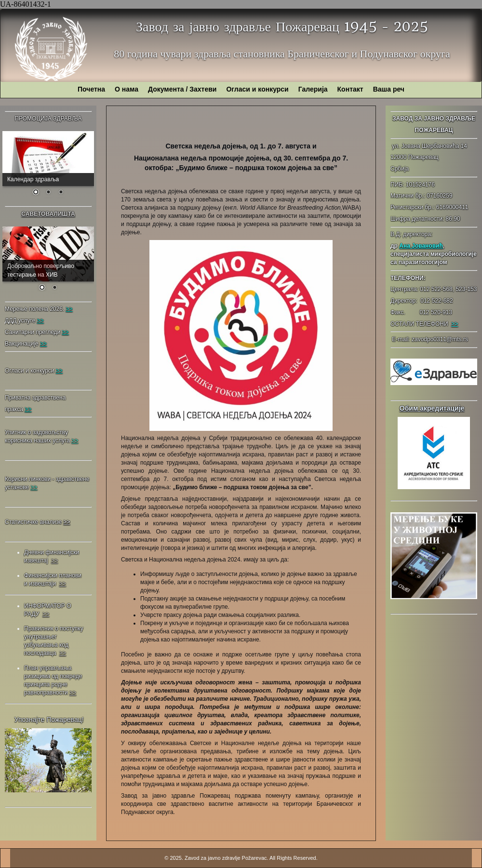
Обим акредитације (432, 408)
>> (455, 324)
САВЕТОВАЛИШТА (48, 214)
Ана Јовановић (421, 246)
